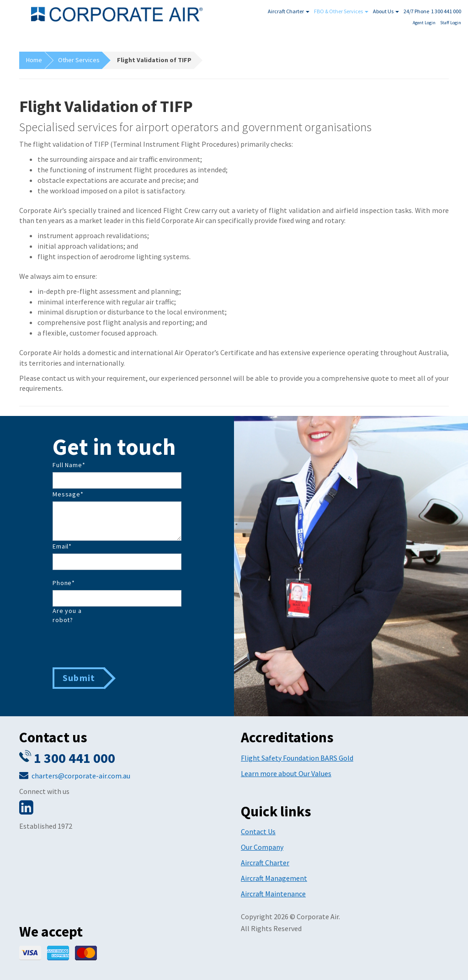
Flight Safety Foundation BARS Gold (297, 758)
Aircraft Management (274, 878)
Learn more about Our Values (286, 773)
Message (68, 494)
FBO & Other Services (341, 11)
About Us (386, 11)
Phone (64, 583)
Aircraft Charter (289, 11)
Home (34, 60)
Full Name (69, 465)
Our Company (262, 847)
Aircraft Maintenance (273, 894)
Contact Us (258, 831)
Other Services (79, 60)
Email (62, 546)
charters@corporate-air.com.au (81, 776)
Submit (79, 678)
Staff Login (451, 23)
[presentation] (122, 645)
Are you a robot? (67, 615)
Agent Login (424, 23)
